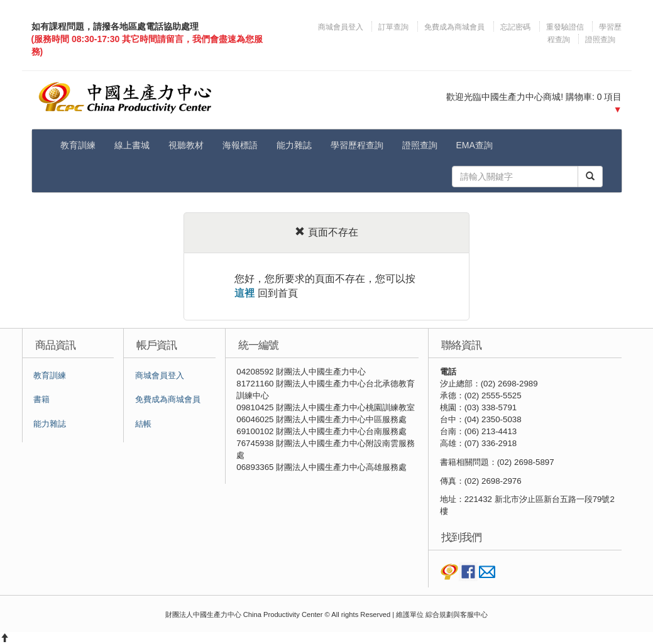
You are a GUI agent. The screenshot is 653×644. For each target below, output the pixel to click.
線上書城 (132, 145)
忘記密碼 (515, 27)
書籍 (41, 400)
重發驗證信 (565, 27)
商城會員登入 (342, 27)
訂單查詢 (393, 27)
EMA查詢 (475, 145)
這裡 (244, 293)
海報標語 (240, 145)
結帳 (143, 424)
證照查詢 (600, 40)
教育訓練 (78, 145)
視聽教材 (186, 145)
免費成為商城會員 (454, 27)
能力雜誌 (294, 145)
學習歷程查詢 (357, 145)
